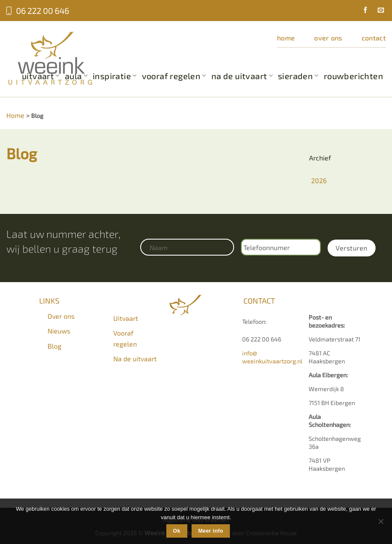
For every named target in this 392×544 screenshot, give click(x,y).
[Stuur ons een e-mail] (378, 11)
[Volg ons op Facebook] (362, 11)
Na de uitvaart (242, 76)
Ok (177, 531)
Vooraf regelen (174, 76)
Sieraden (298, 76)
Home (286, 38)
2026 (319, 180)
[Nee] (381, 524)
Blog (55, 346)
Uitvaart (126, 318)
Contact (374, 38)
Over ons (328, 38)
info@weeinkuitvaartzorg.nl (272, 357)
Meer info (211, 531)
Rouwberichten (353, 76)
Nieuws (59, 331)
